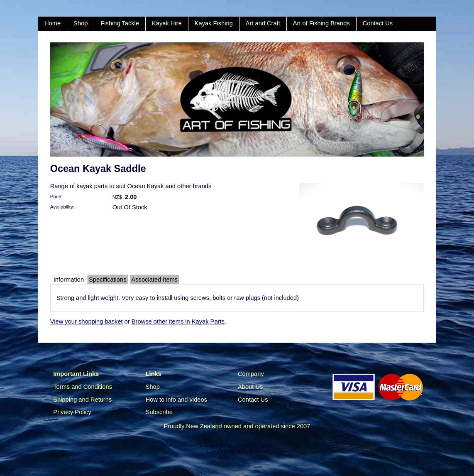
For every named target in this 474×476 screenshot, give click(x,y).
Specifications (108, 280)
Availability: (62, 207)
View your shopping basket (87, 321)
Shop (81, 23)
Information (69, 280)
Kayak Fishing (214, 23)
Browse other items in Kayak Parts (178, 321)
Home (53, 23)
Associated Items (155, 280)
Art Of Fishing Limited (251, 446)
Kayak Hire (167, 23)
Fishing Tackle (120, 23)
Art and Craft (263, 23)
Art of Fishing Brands (321, 23)
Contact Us (378, 23)
